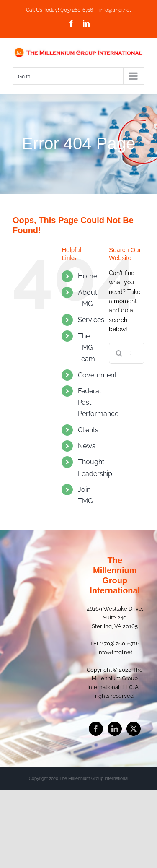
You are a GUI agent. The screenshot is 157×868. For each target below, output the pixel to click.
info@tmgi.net (115, 10)
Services (91, 320)
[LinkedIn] (115, 729)
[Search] (119, 353)
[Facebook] (96, 729)
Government (97, 375)
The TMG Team (86, 347)
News (87, 446)
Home (88, 276)
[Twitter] (134, 729)
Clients (88, 430)
